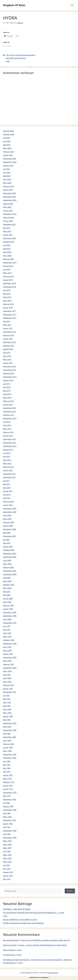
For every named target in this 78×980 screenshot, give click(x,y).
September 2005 (10, 557)
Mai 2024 (7, 176)
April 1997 (7, 633)
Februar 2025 (8, 152)
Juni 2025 (7, 141)
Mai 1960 (7, 834)
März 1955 (7, 858)
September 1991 (10, 692)
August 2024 (8, 166)
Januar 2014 (8, 405)
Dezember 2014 (9, 366)
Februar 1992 (8, 685)
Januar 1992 (8, 689)
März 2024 (7, 183)
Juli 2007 (6, 540)
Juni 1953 (7, 869)
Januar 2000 (8, 599)
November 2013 (9, 411)
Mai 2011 (7, 484)
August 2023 (8, 204)
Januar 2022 (8, 221)
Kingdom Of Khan (14, 5)
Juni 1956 (7, 851)
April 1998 (7, 619)
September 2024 (10, 162)
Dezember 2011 (9, 474)
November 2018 (9, 287)
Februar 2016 (8, 335)
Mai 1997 (7, 630)
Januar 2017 (8, 328)
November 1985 (9, 737)
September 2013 (10, 418)
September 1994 (10, 668)
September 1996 (10, 644)
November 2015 (9, 342)
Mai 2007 (7, 543)
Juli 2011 (6, 481)
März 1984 (7, 751)
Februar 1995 (8, 664)
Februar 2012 (8, 467)
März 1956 (7, 855)
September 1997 (10, 623)
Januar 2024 (8, 190)
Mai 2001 (7, 592)
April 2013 (7, 425)
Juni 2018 (7, 290)
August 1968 (8, 806)
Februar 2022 (8, 217)
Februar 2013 (8, 432)
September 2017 (10, 318)
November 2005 (9, 553)
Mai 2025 (7, 145)
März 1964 (7, 817)
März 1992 (7, 682)
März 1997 (7, 637)
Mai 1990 (7, 706)
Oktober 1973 (9, 782)
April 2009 (7, 515)
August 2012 (8, 450)
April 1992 (7, 678)
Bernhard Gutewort (11, 940)
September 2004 (10, 574)
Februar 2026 (8, 131)
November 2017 (9, 314)
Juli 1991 (6, 695)
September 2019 (10, 262)
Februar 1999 (8, 605)
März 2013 (7, 429)
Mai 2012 (7, 456)
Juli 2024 (6, 169)
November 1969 (9, 799)
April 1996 (7, 647)
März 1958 (7, 844)
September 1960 (10, 831)
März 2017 (7, 325)
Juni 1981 (7, 761)
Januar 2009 (8, 526)
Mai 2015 (7, 353)
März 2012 (7, 463)
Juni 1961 (7, 827)
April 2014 (7, 394)
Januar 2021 (8, 235)
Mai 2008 (7, 533)
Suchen (70, 891)
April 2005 (7, 560)
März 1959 (7, 841)
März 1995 (7, 661)
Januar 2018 (8, 308)
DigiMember (45, 977)
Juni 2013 (7, 422)
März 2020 (7, 256)
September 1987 (10, 723)
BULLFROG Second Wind (16, 58)
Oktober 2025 (9, 134)
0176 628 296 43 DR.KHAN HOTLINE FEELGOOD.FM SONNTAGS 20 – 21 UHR (33, 913)
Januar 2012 (8, 470)
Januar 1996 (8, 654)
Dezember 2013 (9, 408)
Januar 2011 (8, 491)
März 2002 (7, 588)
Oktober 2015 (9, 346)
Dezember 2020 (9, 238)
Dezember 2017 (9, 311)
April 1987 (7, 727)
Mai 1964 (7, 813)
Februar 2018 (8, 304)
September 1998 (10, 616)
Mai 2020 (7, 249)
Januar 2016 (8, 339)
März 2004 (7, 581)
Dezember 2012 (9, 439)
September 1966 (10, 810)
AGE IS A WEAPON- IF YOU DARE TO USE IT (20, 920)
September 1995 (10, 657)
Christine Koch (9, 955)
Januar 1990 (8, 716)
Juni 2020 (7, 245)
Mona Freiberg (9, 950)
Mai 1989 (7, 720)
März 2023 (7, 207)
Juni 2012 (7, 453)
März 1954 (7, 862)
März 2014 (7, 398)
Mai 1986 (7, 734)
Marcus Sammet (10, 945)
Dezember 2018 (9, 283)
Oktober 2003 (9, 585)
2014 (20, 950)
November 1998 (9, 612)
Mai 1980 (7, 768)
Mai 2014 (7, 391)
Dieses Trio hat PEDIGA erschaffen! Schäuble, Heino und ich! (46, 940)
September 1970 (10, 792)
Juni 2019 (7, 269)
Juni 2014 (7, 387)
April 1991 (7, 702)
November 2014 (9, 370)
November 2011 (9, 477)
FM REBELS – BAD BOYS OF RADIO (17, 909)
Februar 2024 (8, 186)
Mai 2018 (7, 294)
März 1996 (7, 650)
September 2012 (10, 446)
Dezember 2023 (9, 193)
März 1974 (7, 779)
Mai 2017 (7, 321)
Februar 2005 (8, 567)
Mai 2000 (7, 595)
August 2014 (8, 380)
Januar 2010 (8, 505)
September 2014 (10, 377)
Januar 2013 (8, 436)
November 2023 (9, 197)
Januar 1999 (8, 609)
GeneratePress (53, 973)
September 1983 (10, 754)
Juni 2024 (7, 172)
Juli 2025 (6, 138)
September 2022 (10, 214)
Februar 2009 (8, 522)
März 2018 (7, 301)
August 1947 (8, 872)
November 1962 (9, 820)
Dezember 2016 (9, 332)
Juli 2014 (6, 384)
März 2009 (7, 519)
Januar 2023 (8, 211)
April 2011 (7, 488)
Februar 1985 (8, 744)
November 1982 (9, 758)
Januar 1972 (8, 789)
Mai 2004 (7, 578)
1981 (8, 61)
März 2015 (7, 359)
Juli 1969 (6, 803)
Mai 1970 (7, 796)
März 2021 (7, 231)
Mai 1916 (7, 879)
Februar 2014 (8, 401)
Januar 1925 (8, 876)
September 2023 (10, 200)
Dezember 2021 (9, 224)
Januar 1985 (8, 747)
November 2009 (9, 508)
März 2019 (7, 273)
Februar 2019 (8, 276)
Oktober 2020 (9, 242)
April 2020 (7, 252)
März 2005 (7, 564)
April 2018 (7, 297)
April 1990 (7, 709)
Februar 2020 (8, 259)
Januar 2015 (8, 363)
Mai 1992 (7, 675)
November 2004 (9, 571)
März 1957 (7, 848)
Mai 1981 (7, 765)
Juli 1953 (6, 865)
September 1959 (10, 838)
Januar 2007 (8, 547)
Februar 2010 (8, 502)
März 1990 (7, 713)
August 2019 (8, 266)
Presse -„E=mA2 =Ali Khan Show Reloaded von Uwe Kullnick (43, 945)
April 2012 (7, 460)
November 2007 (9, 536)
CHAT (5, 916)
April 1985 (7, 741)
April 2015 (7, 356)
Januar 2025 (8, 155)
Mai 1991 (7, 699)
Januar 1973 (8, 786)
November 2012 (9, 443)
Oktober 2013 (9, 415)
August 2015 (8, 349)
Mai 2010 (7, 498)
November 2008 (9, 529)
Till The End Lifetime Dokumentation (21, 55)
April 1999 (7, 602)
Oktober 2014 (9, 373)
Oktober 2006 (9, 550)
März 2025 (7, 148)
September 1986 (10, 730)
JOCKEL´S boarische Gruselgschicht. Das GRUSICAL (23, 923)
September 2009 (10, 512)
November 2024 (9, 159)
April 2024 (7, 179)
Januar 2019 (8, 280)
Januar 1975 (8, 775)
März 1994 (7, 671)
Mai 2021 (7, 228)
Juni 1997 (7, 626)
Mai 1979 (7, 772)
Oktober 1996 (9, 640)
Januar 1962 (8, 824)
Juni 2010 (7, 495)
